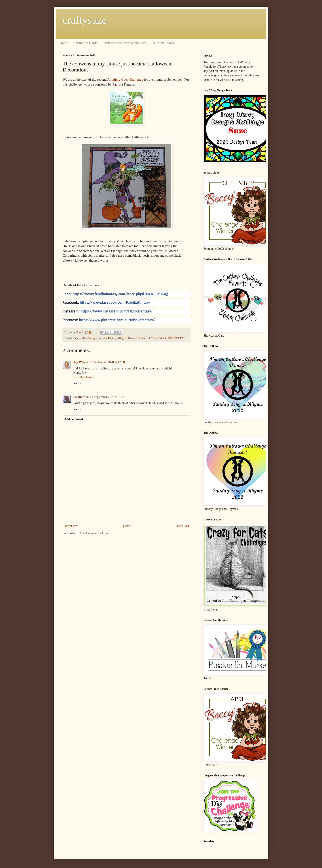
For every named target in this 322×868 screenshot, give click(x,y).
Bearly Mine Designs (85, 338)
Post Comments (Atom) (95, 533)
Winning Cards (87, 43)
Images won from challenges (126, 43)
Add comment (74, 419)
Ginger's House (127, 338)
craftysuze (85, 20)
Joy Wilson (81, 362)
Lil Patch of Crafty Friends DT (154, 338)
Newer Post (71, 526)
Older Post (182, 526)
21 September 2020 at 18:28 (108, 397)
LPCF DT (178, 338)
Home (64, 43)
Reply (77, 383)
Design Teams (164, 43)
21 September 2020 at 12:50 (107, 362)
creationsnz (81, 397)
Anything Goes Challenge (125, 79)
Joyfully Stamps (84, 377)
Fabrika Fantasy (108, 338)
